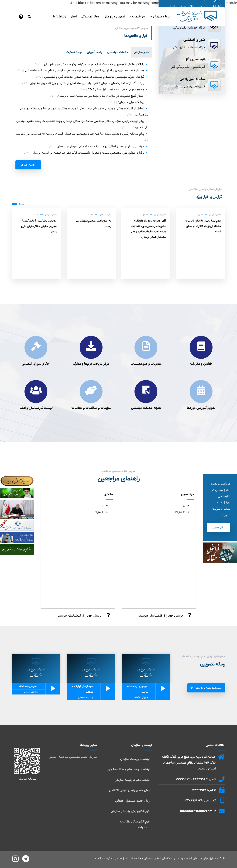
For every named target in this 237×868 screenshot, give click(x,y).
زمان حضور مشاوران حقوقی (132, 801)
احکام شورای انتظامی (36, 364)
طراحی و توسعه (112, 858)
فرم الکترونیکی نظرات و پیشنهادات (135, 825)
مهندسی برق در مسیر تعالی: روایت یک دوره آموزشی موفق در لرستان (100, 146)
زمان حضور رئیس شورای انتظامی (129, 790)
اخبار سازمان (142, 52)
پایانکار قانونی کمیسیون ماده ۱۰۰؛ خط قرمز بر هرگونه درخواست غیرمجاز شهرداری (93, 64)
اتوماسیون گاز (195, 59)
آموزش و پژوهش (114, 17)
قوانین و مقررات (201, 364)
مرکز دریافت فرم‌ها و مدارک (91, 364)
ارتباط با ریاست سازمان (135, 759)
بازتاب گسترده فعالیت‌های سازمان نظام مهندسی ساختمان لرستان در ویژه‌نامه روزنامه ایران (87, 83)
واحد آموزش (94, 52)
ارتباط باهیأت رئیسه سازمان (132, 780)
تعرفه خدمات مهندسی (146, 408)
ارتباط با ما (60, 17)
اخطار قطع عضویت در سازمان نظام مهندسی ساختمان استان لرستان (101, 96)
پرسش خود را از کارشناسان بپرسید (161, 616)
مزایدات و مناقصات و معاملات (91, 408)
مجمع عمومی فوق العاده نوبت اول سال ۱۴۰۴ (116, 89)
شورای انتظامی (194, 40)
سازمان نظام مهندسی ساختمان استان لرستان (173, 858)
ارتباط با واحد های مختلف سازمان (128, 769)
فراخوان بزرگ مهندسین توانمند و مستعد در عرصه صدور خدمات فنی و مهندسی (94, 77)
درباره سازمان (160, 17)
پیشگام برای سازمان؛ (131, 102)
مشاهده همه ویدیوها (209, 688)
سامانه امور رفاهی (192, 79)
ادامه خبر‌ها (28, 165)
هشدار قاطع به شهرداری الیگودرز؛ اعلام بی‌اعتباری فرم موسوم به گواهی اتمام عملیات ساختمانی (85, 70)
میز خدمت (137, 17)
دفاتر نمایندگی (90, 17)
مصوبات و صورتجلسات (146, 364)
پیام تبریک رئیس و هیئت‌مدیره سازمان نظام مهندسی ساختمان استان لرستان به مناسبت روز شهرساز (80, 134)
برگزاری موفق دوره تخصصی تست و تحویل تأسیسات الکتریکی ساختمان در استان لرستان (88, 153)
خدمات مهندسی (118, 52)
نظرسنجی (219, 527)
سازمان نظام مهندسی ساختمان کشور (73, 757)
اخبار (74, 17)
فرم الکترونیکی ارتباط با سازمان (130, 811)
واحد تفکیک (74, 52)
